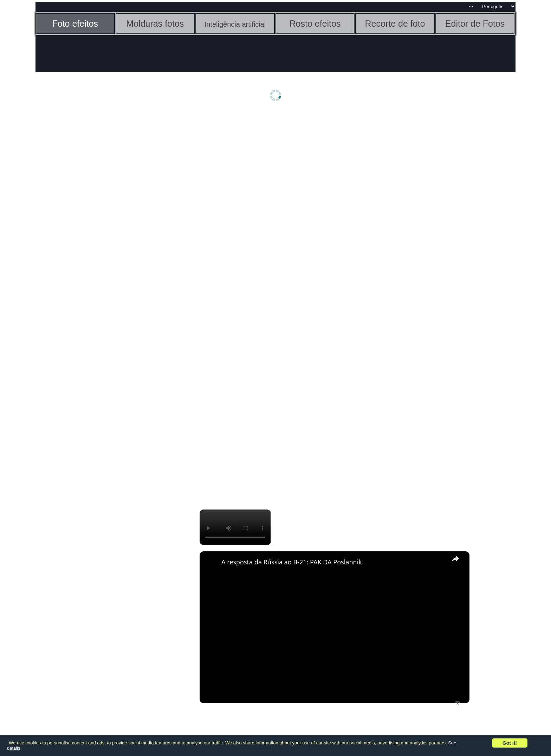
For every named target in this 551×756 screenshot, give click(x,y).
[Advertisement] (90, 224)
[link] (211, 563)
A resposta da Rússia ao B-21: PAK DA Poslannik (292, 562)
